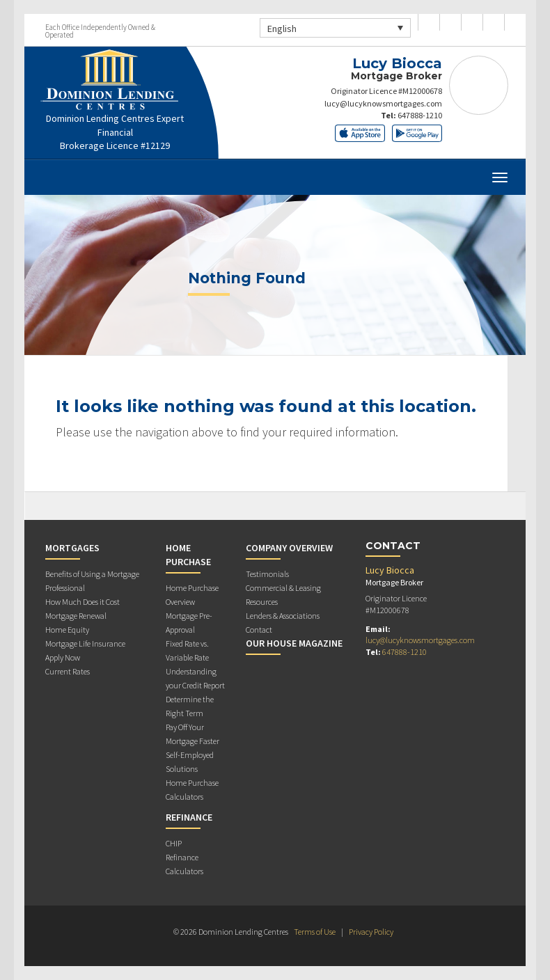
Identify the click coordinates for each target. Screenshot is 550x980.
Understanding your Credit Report (195, 678)
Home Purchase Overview (192, 595)
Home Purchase (188, 555)
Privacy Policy (371, 932)
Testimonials (267, 574)
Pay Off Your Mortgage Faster (192, 734)
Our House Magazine (294, 643)
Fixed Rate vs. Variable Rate (187, 650)
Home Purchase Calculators (192, 790)
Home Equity (67, 630)
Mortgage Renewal (76, 616)
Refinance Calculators (184, 864)
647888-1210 (420, 115)
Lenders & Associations (283, 616)
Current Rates (68, 671)
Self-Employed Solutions (190, 762)
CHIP (174, 843)
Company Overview (289, 548)
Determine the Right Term (190, 706)
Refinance (189, 817)
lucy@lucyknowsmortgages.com (383, 103)
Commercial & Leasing (283, 588)
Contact (259, 630)
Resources (262, 602)
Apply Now (63, 657)
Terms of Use (315, 932)
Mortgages (72, 548)
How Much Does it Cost (82, 602)
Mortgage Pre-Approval (189, 623)
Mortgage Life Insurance (85, 643)
